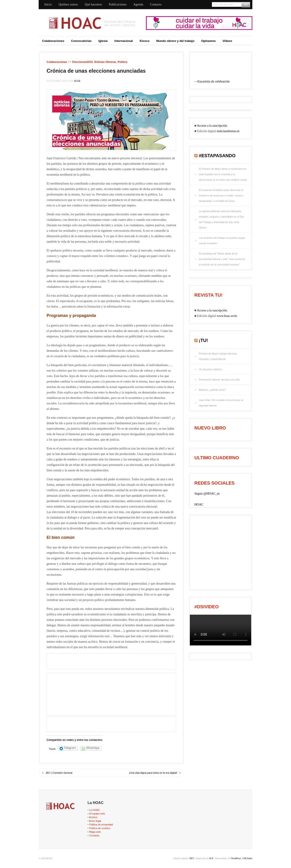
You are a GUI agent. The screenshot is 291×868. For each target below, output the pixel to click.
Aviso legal (95, 821)
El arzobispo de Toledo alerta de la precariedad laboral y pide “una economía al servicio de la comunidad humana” (222, 259)
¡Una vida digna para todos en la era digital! (153, 773)
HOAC (199, 505)
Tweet (52, 749)
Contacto (156, 4)
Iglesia (103, 41)
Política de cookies (100, 828)
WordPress (236, 858)
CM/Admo (247, 858)
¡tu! (203, 340)
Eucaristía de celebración (214, 81)
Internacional (124, 41)
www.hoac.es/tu (227, 316)
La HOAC (94, 810)
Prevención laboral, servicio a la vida (219, 380)
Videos (227, 41)
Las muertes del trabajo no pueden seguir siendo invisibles (222, 241)
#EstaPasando (217, 156)
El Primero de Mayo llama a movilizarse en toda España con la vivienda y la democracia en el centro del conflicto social (223, 174)
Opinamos (208, 41)
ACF (211, 858)
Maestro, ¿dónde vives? (212, 390)
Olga (77, 81)
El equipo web (97, 814)
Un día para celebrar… (212, 369)
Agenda (138, 4)
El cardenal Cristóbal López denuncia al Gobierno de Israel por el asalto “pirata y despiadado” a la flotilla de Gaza (221, 195)
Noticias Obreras (105, 62)
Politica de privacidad (101, 824)
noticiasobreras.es (228, 131)
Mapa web (95, 832)
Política (122, 62)
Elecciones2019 (82, 62)
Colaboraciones (53, 41)
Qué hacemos (93, 4)
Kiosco (144, 41)
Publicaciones (118, 4)
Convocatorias (81, 41)
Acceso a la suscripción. (212, 126)
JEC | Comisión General (59, 773)
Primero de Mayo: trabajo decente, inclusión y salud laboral (218, 356)
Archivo (93, 817)
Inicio (48, 4)
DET (192, 858)
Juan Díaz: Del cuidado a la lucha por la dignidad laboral (221, 403)
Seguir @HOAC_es (207, 494)
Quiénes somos (68, 4)
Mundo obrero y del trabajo (176, 41)
